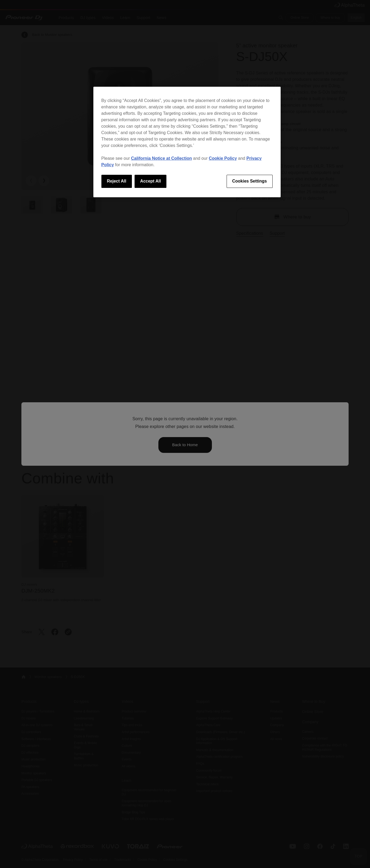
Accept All (151, 181)
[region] (187, 142)
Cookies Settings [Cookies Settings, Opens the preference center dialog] (250, 181)
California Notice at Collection (162, 158)
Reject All (117, 181)
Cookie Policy (223, 158)
